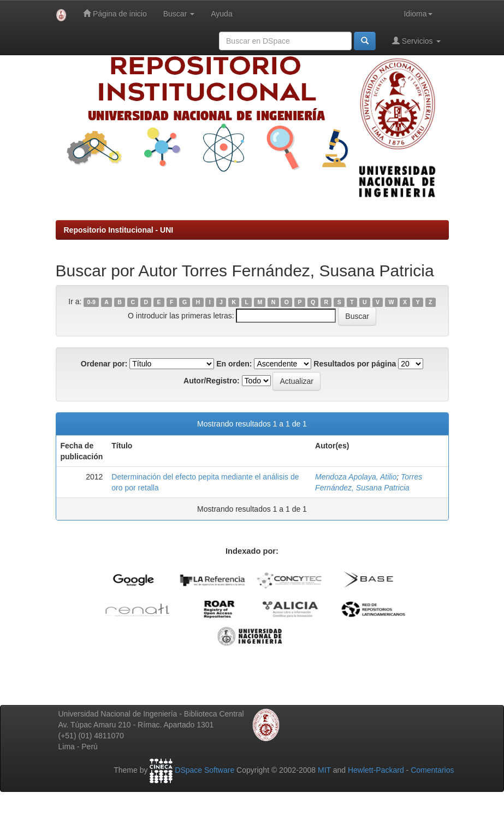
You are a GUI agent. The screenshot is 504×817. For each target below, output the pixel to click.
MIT (324, 770)
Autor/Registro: (212, 381)
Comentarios (432, 770)
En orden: (234, 364)
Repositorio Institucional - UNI (119, 230)
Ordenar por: (104, 364)
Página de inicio (115, 13)
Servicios (416, 41)
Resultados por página (355, 364)
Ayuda (221, 14)
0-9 (91, 302)
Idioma (418, 14)
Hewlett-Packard (376, 770)
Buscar (179, 14)
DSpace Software (204, 770)
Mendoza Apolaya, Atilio (356, 477)
